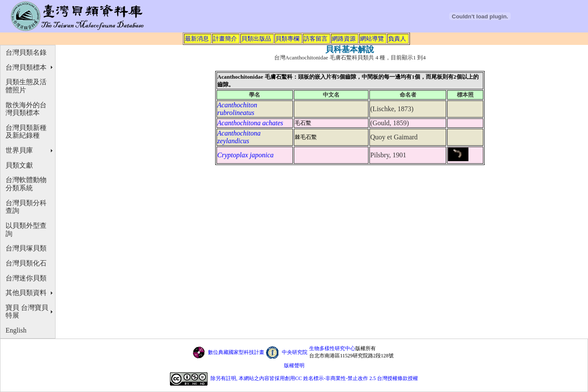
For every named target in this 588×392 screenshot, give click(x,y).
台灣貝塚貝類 (26, 248)
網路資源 (344, 38)
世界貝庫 (19, 150)
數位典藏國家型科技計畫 (236, 352)
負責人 (397, 38)
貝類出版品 (256, 38)
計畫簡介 (225, 38)
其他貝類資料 (26, 293)
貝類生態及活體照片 (26, 86)
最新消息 (197, 38)
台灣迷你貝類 (26, 278)
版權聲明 (294, 365)
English (16, 330)
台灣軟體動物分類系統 (26, 184)
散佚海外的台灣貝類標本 (26, 109)
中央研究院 (295, 352)
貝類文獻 (19, 165)
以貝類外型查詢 (26, 230)
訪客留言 (316, 38)
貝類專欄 (287, 38)
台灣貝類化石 (26, 263)
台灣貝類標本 (26, 67)
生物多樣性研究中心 (332, 348)
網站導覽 (372, 38)
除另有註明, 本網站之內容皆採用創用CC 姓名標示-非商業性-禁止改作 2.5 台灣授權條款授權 (314, 378)
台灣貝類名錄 (26, 52)
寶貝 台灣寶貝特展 (27, 312)
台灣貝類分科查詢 (26, 207)
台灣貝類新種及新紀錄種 (26, 132)
